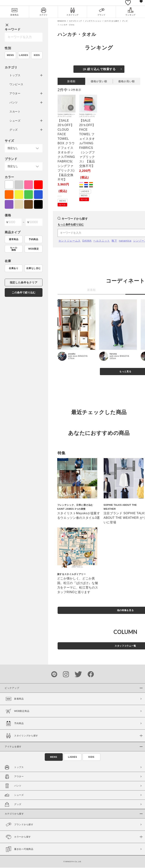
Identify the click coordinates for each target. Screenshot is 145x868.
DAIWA (87, 241)
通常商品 (14, 240)
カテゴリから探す (112, 21)
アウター (15, 94)
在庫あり (14, 269)
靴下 (114, 241)
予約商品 (34, 240)
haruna (113, 354)
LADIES (24, 56)
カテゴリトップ (76, 21)
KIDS (37, 56)
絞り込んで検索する (99, 69)
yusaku (72, 354)
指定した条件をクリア (24, 283)
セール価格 (14, 249)
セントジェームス (70, 241)
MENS (10, 56)
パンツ (14, 103)
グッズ (14, 130)
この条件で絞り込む (24, 293)
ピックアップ (12, 688)
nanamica (125, 241)
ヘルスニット (102, 241)
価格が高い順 (126, 82)
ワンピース (16, 85)
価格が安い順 (99, 82)
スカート (15, 112)
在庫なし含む (33, 269)
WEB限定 (34, 249)
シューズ (15, 121)
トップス (15, 76)
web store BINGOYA (78, 356)
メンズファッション (93, 21)
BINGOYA (62, 21)
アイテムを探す (13, 747)
